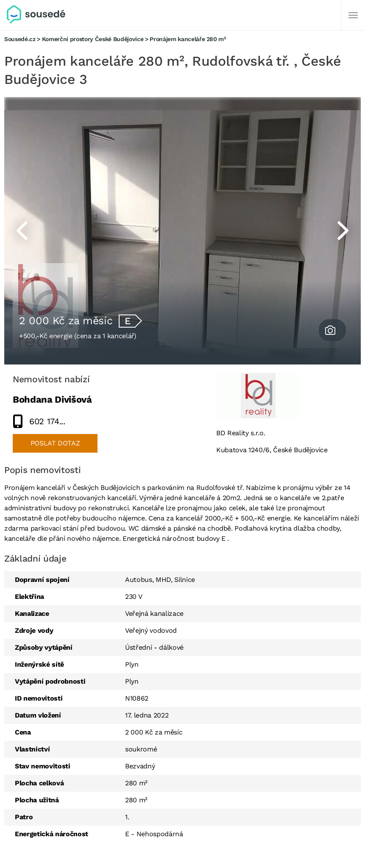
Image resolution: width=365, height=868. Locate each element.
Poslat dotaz (55, 443)
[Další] (353, 15)
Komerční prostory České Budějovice (93, 39)
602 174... (47, 421)
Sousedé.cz (20, 39)
